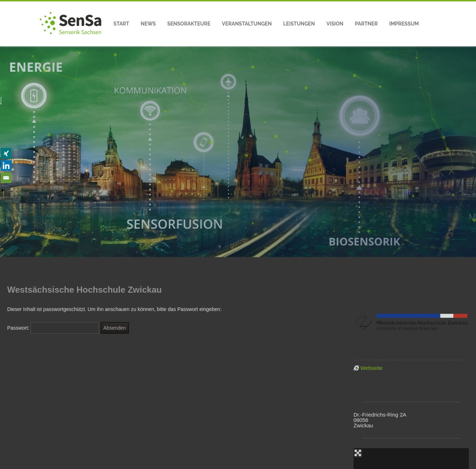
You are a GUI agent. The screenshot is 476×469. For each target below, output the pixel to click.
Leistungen (299, 24)
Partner (367, 24)
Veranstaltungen (247, 24)
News (148, 24)
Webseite (372, 368)
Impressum (404, 24)
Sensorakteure (189, 24)
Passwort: (53, 328)
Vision (335, 24)
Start (121, 24)
